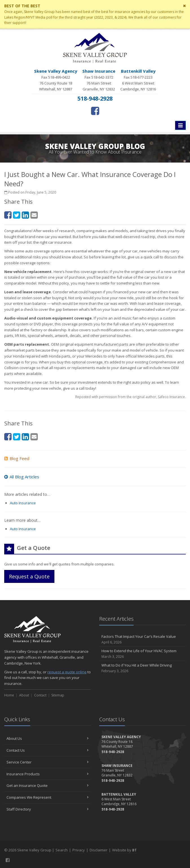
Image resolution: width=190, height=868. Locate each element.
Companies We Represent (47, 797)
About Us (47, 738)
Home (9, 695)
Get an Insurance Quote (47, 785)
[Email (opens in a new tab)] (34, 215)
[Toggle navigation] (180, 125)
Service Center (47, 762)
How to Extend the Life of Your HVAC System (142, 654)
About (24, 695)
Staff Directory (47, 809)
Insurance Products (47, 774)
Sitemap (58, 695)
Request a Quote (29, 576)
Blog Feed (17, 458)
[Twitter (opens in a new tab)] (17, 215)
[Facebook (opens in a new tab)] (95, 111)
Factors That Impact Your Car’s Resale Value (142, 639)
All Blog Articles (22, 477)
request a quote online (67, 672)
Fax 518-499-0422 (56, 80)
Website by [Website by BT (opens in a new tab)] (124, 850)
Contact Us (47, 750)
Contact (40, 695)
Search (62, 850)
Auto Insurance (23, 503)
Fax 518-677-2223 (138, 80)
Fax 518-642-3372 (99, 80)
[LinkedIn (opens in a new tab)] (25, 215)
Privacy (79, 850)
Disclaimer (99, 850)
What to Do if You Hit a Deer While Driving (142, 668)
